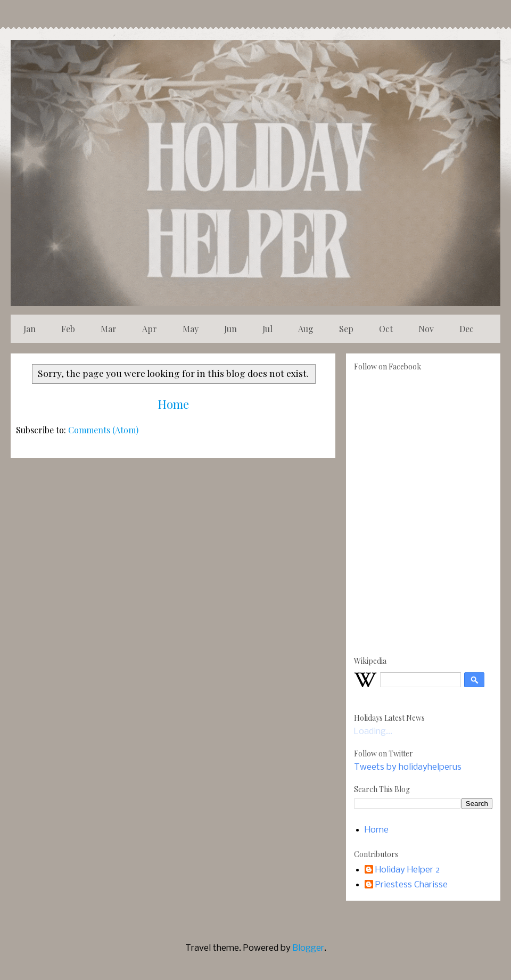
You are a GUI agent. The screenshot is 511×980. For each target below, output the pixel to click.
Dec (467, 329)
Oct (386, 329)
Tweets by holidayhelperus (408, 767)
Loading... (373, 732)
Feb (68, 329)
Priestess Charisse (411, 885)
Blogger (308, 948)
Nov (426, 329)
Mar (109, 329)
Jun (230, 329)
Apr (150, 329)
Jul (267, 329)
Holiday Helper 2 (407, 870)
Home (173, 404)
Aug (306, 329)
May (191, 329)
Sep (346, 329)
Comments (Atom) (103, 430)
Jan (30, 329)
